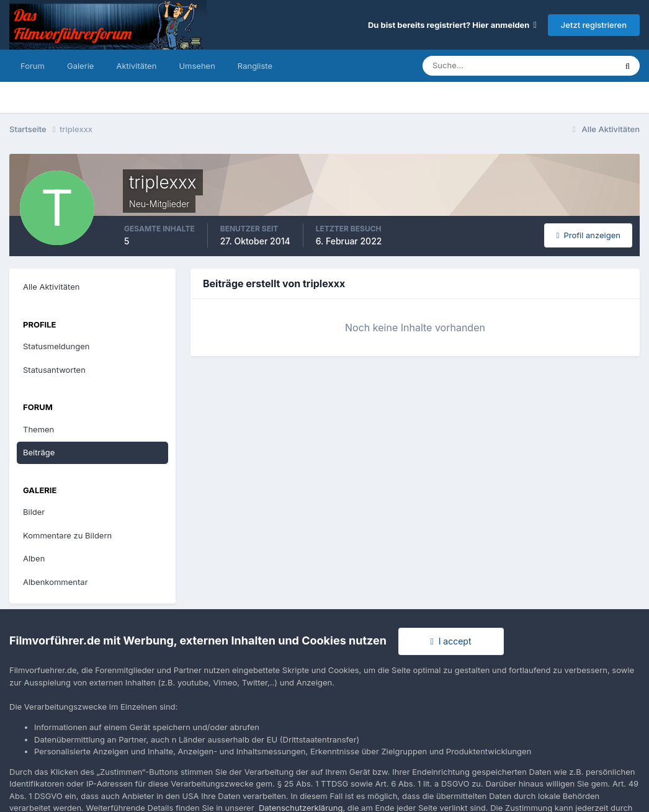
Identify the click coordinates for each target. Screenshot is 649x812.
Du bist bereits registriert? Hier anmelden (452, 25)
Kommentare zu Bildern (67, 535)
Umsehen (197, 66)
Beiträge (39, 452)
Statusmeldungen (56, 346)
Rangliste (255, 66)
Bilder (34, 512)
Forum (33, 66)
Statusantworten (54, 370)
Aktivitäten (136, 66)
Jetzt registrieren (594, 25)
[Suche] (476, 66)
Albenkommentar (56, 582)
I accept (451, 641)
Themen (38, 429)
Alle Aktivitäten (51, 287)
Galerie (80, 66)
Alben (34, 558)
